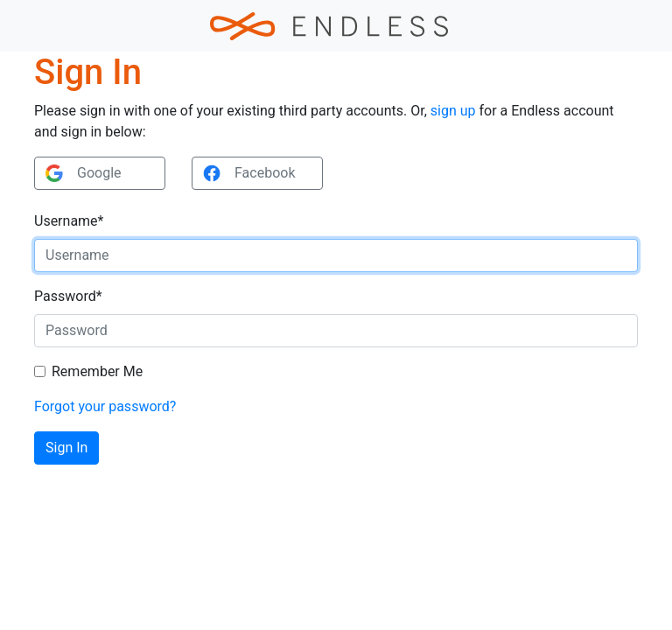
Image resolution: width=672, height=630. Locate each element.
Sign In (66, 448)
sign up (453, 111)
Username (69, 221)
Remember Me (97, 371)
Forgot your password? (105, 406)
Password (68, 296)
